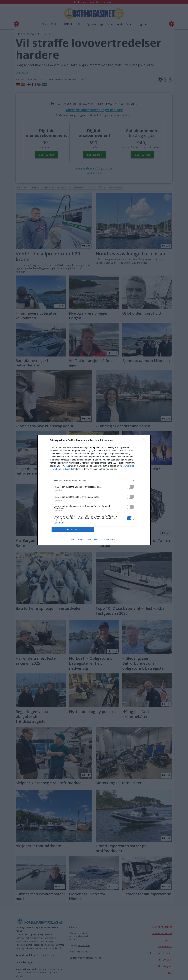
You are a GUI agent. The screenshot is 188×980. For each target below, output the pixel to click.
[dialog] (94, 490)
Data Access (94, 540)
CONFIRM (73, 529)
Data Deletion (77, 540)
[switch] (130, 487)
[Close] (145, 441)
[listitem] (94, 480)
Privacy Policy (111, 540)
